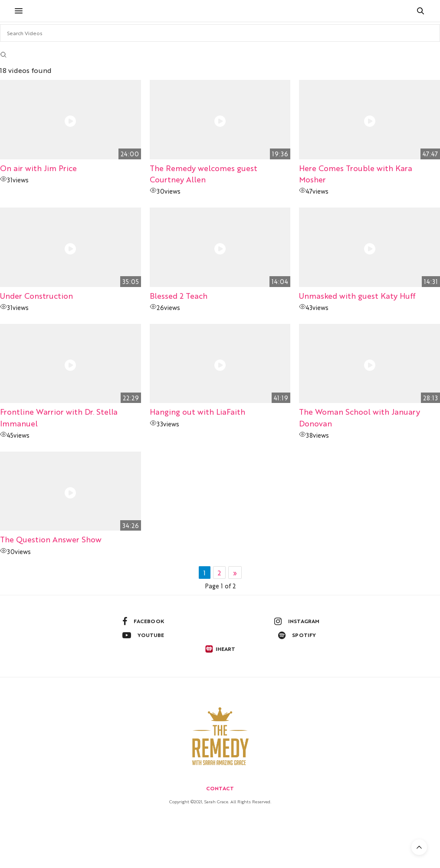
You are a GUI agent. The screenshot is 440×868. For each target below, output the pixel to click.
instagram (297, 621)
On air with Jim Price (38, 168)
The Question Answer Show (51, 539)
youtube (143, 635)
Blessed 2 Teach (179, 295)
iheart (220, 649)
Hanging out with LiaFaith (197, 411)
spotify (297, 635)
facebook (143, 621)
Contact (220, 788)
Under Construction (36, 295)
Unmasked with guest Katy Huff (357, 295)
